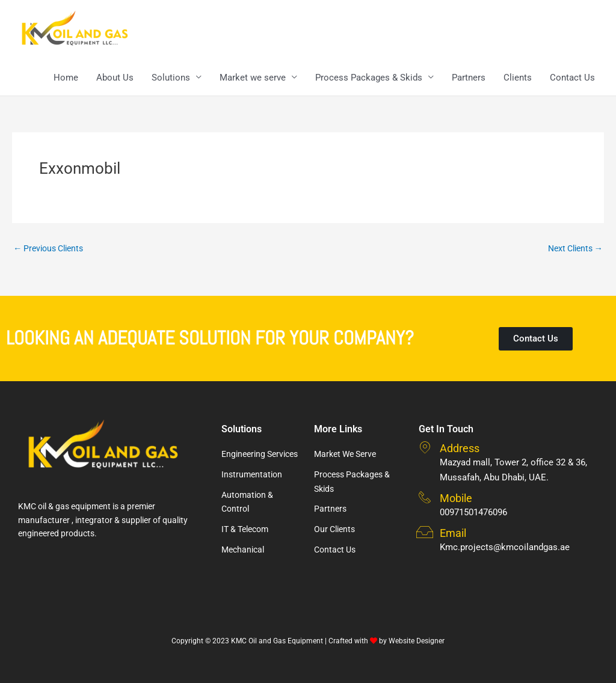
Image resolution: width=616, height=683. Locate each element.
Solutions (171, 78)
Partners (469, 78)
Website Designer (417, 641)
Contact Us (572, 78)
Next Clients (572, 249)
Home (66, 78)
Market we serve (253, 78)
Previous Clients (52, 249)
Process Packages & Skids (369, 78)
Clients (518, 78)
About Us (115, 78)
